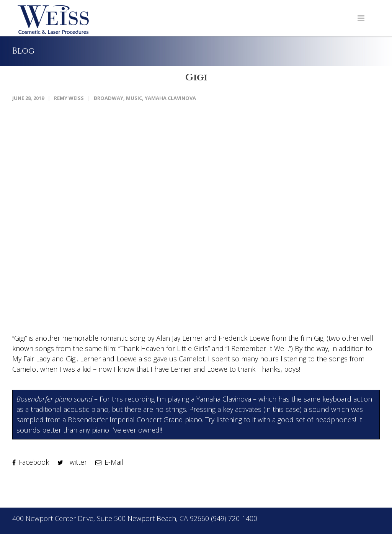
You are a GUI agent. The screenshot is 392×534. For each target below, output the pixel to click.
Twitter (72, 461)
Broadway (109, 97)
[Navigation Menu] (361, 18)
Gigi (196, 77)
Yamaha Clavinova (170, 97)
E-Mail (109, 461)
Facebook (31, 461)
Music (134, 97)
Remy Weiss (69, 97)
